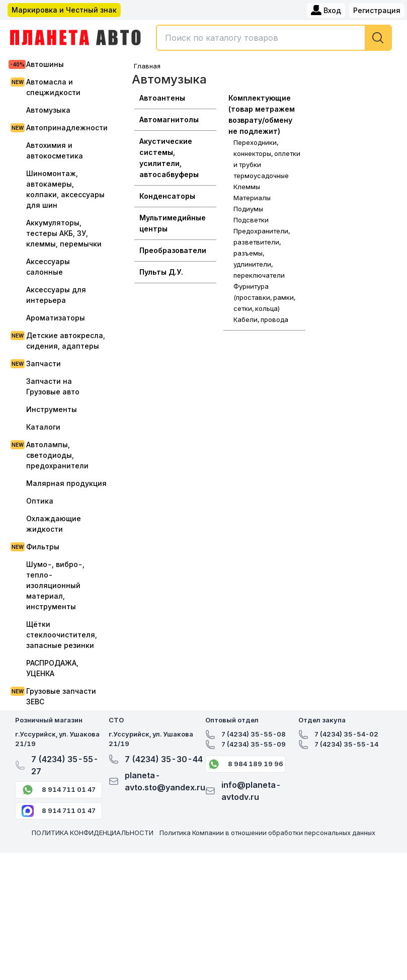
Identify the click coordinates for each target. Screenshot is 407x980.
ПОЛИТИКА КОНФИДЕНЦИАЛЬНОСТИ (93, 833)
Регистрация (377, 10)
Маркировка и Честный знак (64, 10)
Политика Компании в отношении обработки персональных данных (267, 833)
